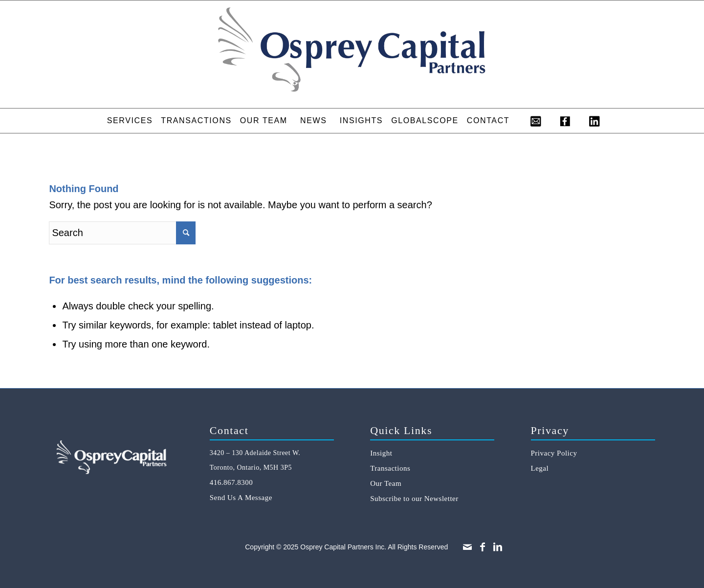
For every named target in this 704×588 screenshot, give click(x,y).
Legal (540, 468)
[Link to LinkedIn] (498, 547)
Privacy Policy (554, 453)
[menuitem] (130, 121)
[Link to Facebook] (483, 547)
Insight (381, 453)
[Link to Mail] (467, 547)
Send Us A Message (241, 498)
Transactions (390, 468)
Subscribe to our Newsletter (414, 499)
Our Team (386, 483)
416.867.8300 (231, 482)
